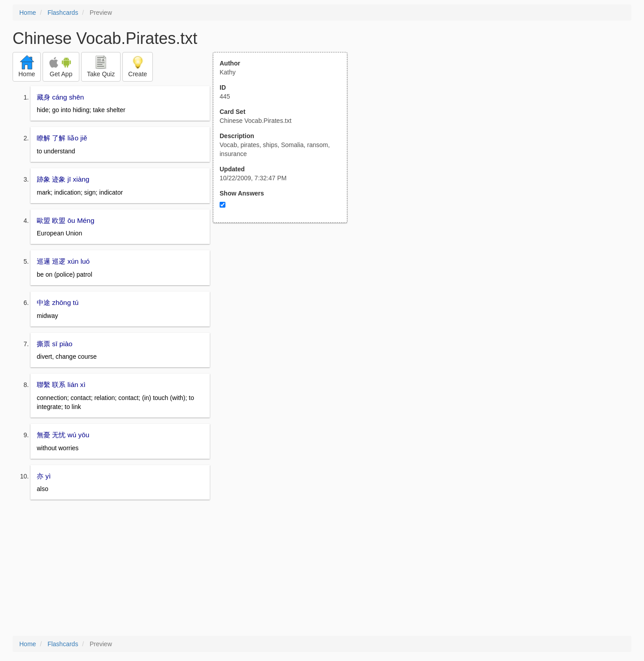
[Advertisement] (285, 311)
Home (28, 13)
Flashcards (63, 13)
